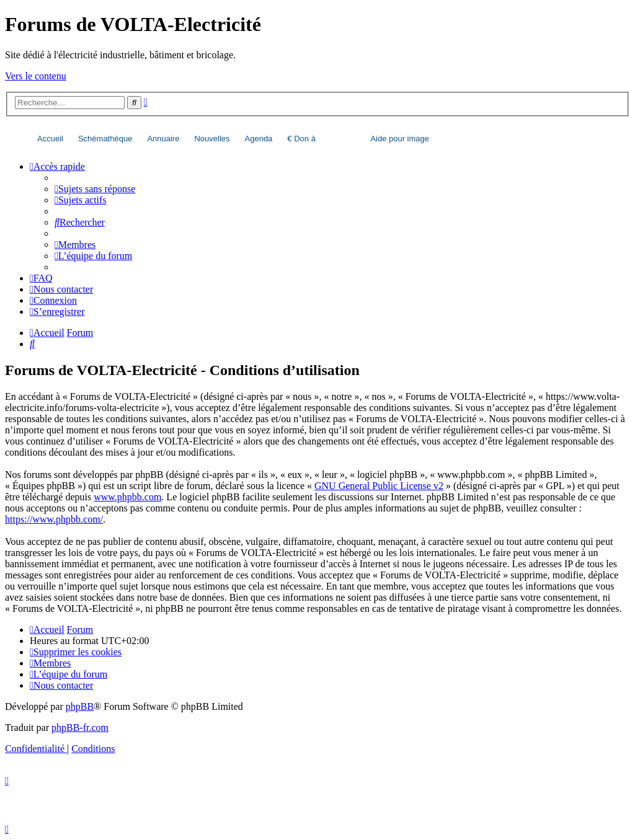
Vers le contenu (36, 76)
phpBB (80, 706)
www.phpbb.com (127, 497)
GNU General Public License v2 (379, 486)
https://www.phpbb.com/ (54, 519)
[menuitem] (95, 189)
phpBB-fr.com (80, 727)
